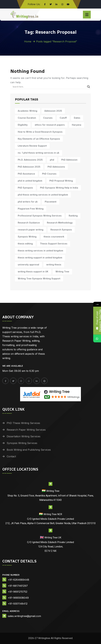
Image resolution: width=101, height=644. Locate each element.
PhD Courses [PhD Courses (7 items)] (49, 174)
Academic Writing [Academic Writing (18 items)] (28, 111)
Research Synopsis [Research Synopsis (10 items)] (61, 230)
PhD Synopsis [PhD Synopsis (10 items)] (25, 188)
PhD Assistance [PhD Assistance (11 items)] (26, 174)
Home (28, 41)
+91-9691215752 (18, 592)
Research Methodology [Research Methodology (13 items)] (60, 223)
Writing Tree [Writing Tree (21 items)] (62, 272)
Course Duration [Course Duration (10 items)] (27, 118)
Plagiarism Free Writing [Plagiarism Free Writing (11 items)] (31, 209)
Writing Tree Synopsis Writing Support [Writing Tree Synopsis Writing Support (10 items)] (39, 279)
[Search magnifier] (89, 87)
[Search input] (49, 87)
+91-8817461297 (18, 586)
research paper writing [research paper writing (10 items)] (31, 230)
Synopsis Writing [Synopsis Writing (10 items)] (27, 237)
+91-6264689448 (18, 580)
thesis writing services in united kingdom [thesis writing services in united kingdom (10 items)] (40, 251)
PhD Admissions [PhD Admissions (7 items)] (56, 167)
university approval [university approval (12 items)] (28, 265)
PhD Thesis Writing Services (23, 423)
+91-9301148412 (18, 604)
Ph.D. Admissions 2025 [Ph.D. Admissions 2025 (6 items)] (30, 160)
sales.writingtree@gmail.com (24, 616)
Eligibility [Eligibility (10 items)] (23, 125)
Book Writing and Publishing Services (29, 450)
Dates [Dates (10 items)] (77, 118)
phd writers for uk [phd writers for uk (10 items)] (28, 202)
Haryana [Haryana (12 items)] (77, 125)
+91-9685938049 (18, 598)
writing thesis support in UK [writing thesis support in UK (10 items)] (33, 272)
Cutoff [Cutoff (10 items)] (63, 118)
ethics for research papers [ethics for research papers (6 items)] (50, 125)
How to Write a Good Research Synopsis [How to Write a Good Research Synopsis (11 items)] (40, 132)
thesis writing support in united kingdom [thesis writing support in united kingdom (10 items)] (40, 258)
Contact (11, 456)
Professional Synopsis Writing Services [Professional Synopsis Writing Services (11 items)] (40, 216)
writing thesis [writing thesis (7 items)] (54, 265)
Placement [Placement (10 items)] (51, 202)
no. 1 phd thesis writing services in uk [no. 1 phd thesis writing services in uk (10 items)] (38, 153)
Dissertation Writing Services (24, 436)
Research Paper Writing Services (26, 430)
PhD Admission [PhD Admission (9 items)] (69, 160)
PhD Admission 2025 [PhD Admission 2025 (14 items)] (29, 167)
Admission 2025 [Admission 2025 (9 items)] (53, 111)
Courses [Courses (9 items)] (48, 118)
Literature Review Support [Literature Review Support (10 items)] (32, 146)
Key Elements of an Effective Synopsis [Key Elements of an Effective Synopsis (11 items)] (39, 139)
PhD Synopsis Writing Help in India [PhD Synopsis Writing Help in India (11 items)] (59, 188)
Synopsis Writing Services (22, 443)
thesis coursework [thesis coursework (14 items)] (54, 237)
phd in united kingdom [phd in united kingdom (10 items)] (30, 181)
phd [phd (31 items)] (52, 160)
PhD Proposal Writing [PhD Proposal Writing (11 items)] (61, 181)
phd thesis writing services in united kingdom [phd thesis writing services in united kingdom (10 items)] (43, 195)
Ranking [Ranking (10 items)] (73, 216)
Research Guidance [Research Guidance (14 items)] (29, 223)
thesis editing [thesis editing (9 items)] (25, 244)
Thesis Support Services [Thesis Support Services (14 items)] (54, 244)
